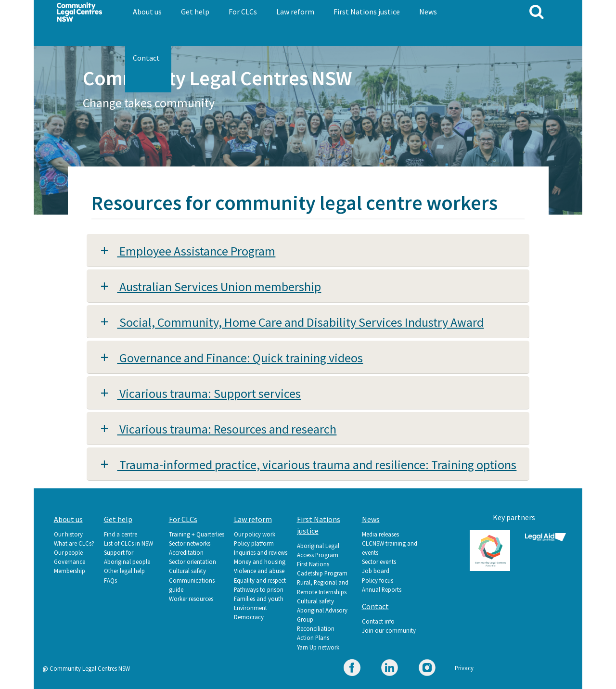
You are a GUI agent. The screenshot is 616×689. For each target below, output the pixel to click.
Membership (70, 571)
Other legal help (124, 571)
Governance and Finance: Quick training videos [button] (240, 358)
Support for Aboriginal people (127, 557)
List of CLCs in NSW (128, 543)
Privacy (464, 668)
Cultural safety (187, 571)
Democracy (249, 617)
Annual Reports (382, 589)
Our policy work (255, 534)
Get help (195, 12)
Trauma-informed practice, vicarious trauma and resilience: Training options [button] (317, 465)
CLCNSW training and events (390, 548)
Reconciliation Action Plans (316, 633)
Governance (70, 561)
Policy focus (378, 580)
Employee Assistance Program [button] (196, 251)
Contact (146, 58)
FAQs (110, 580)
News (428, 12)
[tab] (308, 250)
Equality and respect (260, 580)
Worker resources (191, 599)
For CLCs (243, 12)
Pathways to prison (259, 589)
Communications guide (192, 585)
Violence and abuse (259, 571)
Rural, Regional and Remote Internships (323, 587)
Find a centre (121, 534)
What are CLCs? (74, 543)
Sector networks (190, 543)
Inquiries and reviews (261, 552)
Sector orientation (192, 561)
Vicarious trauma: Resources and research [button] (227, 429)
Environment (250, 608)
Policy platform (254, 543)
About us (147, 12)
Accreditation (186, 552)
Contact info (378, 621)
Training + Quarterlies (197, 534)
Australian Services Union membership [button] (219, 287)
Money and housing (260, 561)
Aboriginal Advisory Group (322, 615)
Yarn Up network (318, 647)
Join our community (389, 630)
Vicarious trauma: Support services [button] (209, 393)
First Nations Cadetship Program (322, 568)
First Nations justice (367, 12)
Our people (68, 552)
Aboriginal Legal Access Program (318, 550)
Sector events (379, 561)
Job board (376, 571)
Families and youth (259, 599)
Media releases (380, 534)
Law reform (295, 12)
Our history (68, 534)
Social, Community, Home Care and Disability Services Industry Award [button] (300, 322)
